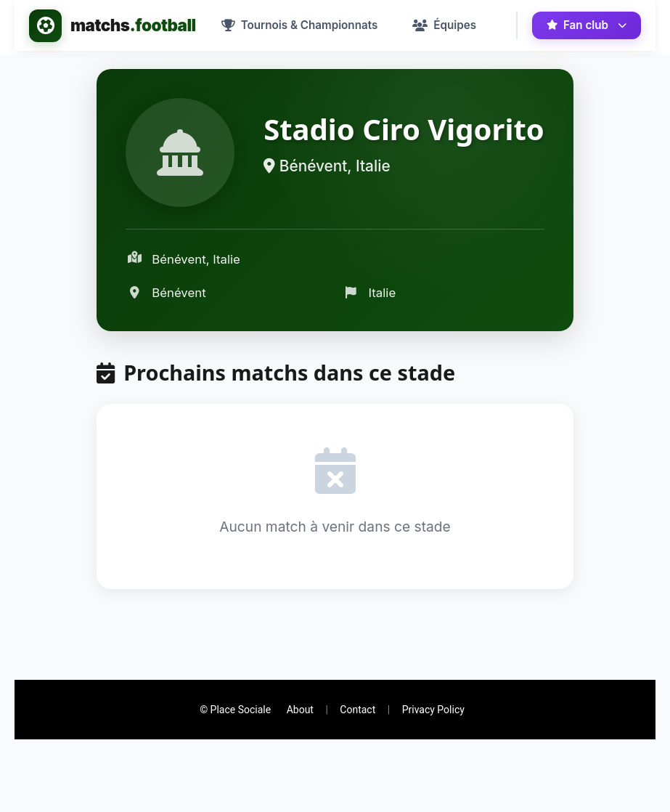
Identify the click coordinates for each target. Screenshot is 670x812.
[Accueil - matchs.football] (113, 26)
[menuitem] (300, 25)
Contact (358, 710)
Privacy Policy (433, 710)
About (300, 710)
